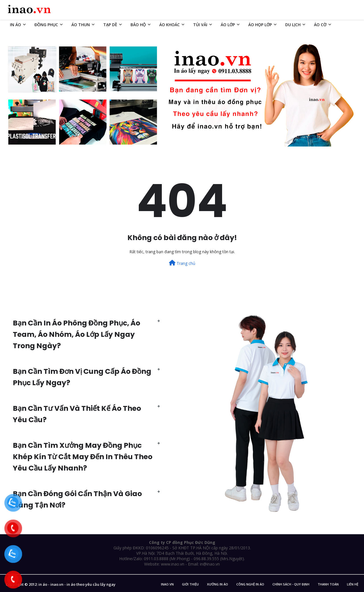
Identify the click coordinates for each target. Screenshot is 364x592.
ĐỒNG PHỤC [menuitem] (46, 25)
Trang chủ (182, 263)
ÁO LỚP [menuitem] (228, 25)
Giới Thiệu (190, 584)
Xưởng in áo (218, 584)
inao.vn (167, 584)
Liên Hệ (353, 584)
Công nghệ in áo (250, 584)
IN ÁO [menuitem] (15, 25)
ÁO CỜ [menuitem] (320, 25)
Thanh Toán (328, 584)
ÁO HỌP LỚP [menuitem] (260, 25)
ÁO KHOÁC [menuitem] (169, 25)
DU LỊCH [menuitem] (293, 25)
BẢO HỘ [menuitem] (138, 25)
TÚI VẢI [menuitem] (200, 25)
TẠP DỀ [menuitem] (110, 25)
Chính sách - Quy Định (291, 584)
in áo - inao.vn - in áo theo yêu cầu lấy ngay (77, 584)
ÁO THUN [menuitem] (81, 25)
